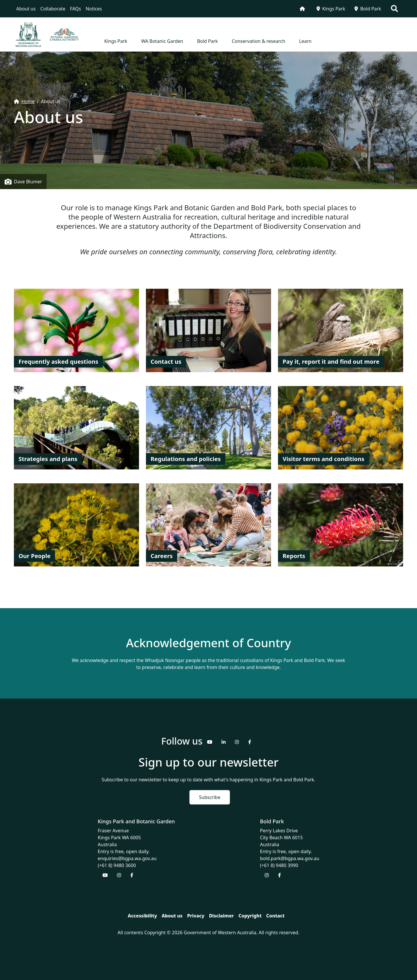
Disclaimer (222, 916)
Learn (305, 41)
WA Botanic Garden (162, 41)
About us (26, 9)
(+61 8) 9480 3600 (117, 865)
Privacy (196, 916)
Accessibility (142, 916)
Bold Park (368, 9)
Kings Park (331, 9)
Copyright (250, 916)
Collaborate (53, 9)
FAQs (76, 9)
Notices (94, 9)
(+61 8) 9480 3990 (279, 865)
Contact (275, 916)
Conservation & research (258, 41)
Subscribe (210, 797)
